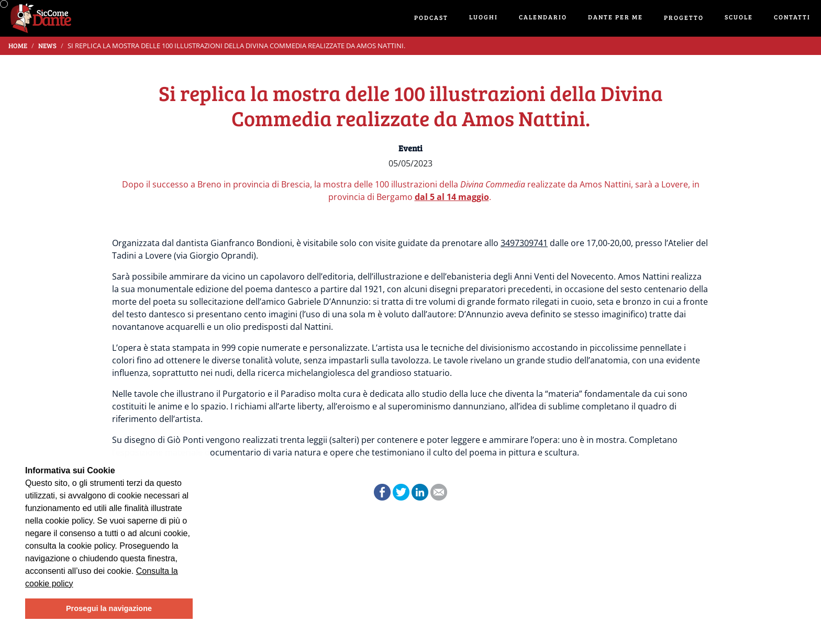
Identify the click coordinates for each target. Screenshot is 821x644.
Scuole (739, 17)
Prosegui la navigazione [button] (109, 608)
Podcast (431, 17)
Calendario (543, 17)
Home (18, 46)
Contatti (792, 17)
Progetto (684, 17)
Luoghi (484, 17)
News (47, 46)
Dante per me (615, 17)
